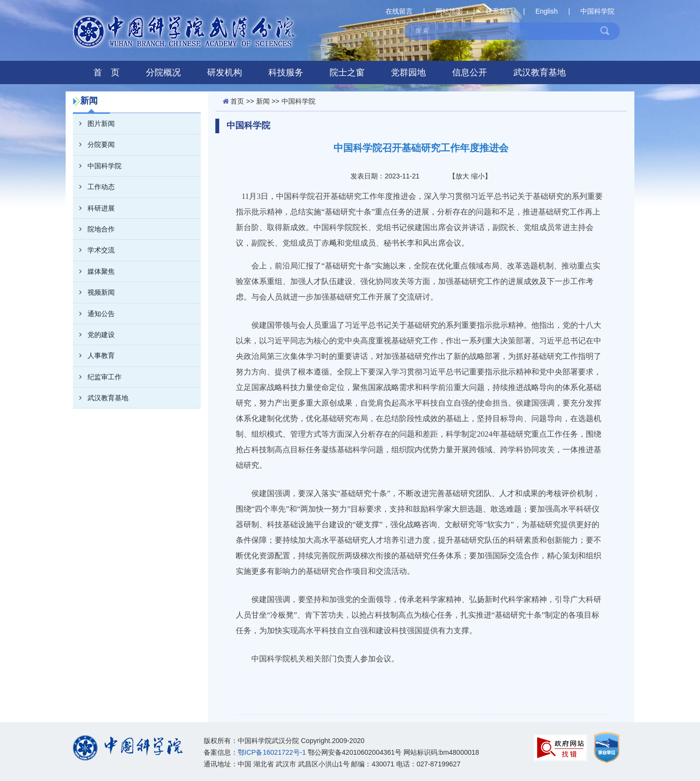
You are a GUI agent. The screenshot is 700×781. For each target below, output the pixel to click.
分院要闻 (94, 144)
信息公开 (470, 72)
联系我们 (499, 11)
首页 (237, 101)
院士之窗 (347, 72)
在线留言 (399, 11)
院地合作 (94, 229)
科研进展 (94, 208)
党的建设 (94, 335)
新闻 (263, 101)
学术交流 (94, 250)
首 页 (106, 72)
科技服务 (286, 72)
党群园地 (408, 72)
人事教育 (94, 355)
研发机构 (225, 72)
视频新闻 (94, 292)
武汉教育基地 (540, 72)
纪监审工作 (97, 377)
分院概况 (163, 72)
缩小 (478, 176)
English (546, 11)
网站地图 (449, 11)
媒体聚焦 (94, 271)
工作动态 (94, 187)
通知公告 (94, 314)
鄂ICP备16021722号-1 (272, 752)
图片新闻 (94, 124)
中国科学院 (597, 11)
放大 (462, 176)
